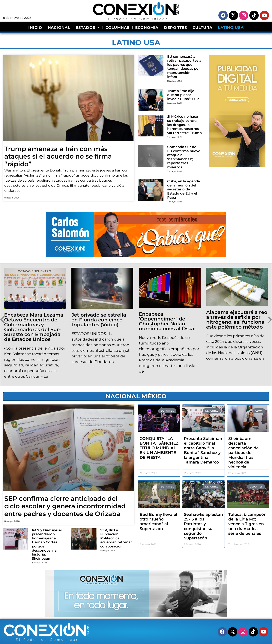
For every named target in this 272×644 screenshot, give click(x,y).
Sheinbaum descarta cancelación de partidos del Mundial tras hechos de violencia (244, 453)
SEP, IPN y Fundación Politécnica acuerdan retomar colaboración (116, 538)
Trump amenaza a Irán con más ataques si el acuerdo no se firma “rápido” (58, 157)
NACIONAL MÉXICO (136, 396)
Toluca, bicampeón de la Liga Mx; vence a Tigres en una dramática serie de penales (247, 524)
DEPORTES (175, 28)
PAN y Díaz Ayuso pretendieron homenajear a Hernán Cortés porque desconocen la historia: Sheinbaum (47, 544)
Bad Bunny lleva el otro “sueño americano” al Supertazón (158, 522)
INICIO (35, 28)
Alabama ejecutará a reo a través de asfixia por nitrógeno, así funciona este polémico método (237, 320)
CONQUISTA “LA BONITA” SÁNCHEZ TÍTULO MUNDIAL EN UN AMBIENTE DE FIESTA (159, 448)
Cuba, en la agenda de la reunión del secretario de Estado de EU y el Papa (184, 189)
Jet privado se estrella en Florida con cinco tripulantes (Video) (99, 320)
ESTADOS (88, 28)
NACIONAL (59, 28)
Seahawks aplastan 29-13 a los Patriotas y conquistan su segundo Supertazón (203, 526)
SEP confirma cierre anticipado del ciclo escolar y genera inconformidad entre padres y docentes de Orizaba (65, 506)
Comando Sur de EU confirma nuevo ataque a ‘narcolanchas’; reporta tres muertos (184, 157)
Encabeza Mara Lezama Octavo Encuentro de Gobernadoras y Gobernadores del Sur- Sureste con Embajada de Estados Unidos (34, 327)
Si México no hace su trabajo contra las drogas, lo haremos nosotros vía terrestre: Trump (184, 125)
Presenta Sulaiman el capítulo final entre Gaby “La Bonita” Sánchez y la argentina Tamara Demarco (203, 450)
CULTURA (203, 28)
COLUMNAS (118, 28)
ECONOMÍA (147, 28)
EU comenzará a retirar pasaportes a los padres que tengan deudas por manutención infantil (184, 67)
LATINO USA (231, 28)
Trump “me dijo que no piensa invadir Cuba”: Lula (183, 95)
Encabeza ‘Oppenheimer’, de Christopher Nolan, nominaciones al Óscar (168, 321)
